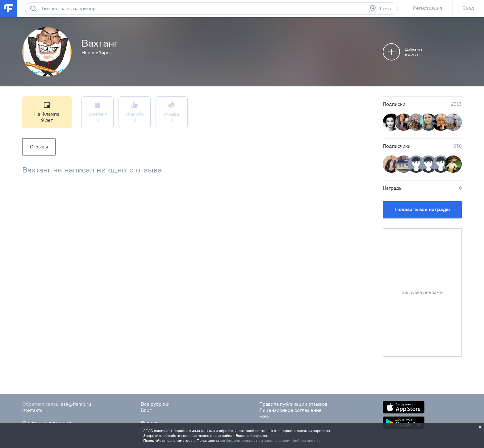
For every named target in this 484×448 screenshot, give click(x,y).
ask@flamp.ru (76, 404)
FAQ (264, 416)
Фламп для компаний (47, 423)
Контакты (33, 410)
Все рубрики (155, 404)
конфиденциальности (240, 440)
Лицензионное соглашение (290, 410)
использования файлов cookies (292, 440)
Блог (146, 410)
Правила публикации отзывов (293, 404)
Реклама (150, 423)
